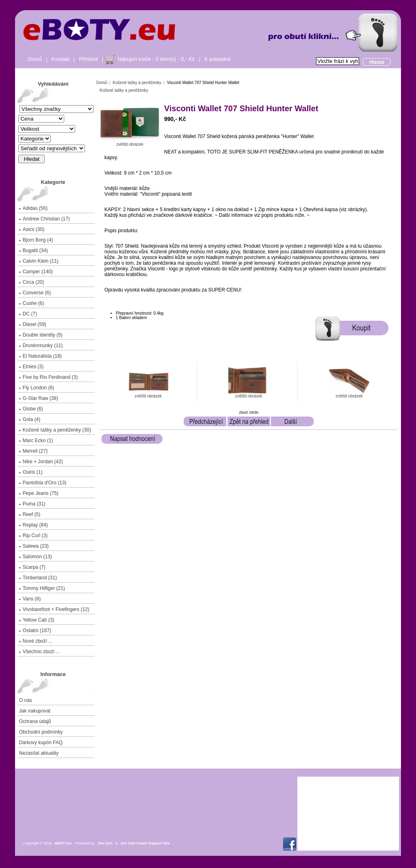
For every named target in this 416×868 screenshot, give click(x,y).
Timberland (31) (38, 578)
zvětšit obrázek (148, 394)
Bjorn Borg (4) (36, 240)
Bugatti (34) (34, 250)
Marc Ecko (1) (36, 440)
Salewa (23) (34, 546)
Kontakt (61, 59)
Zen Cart (105, 843)
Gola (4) (30, 419)
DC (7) (28, 314)
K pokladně (218, 59)
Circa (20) (32, 282)
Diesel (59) (33, 324)
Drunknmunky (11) (41, 345)
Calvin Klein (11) (39, 261)
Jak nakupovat (35, 711)
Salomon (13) (36, 557)
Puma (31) (32, 504)
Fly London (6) (37, 388)
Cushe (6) (32, 303)
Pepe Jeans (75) (39, 493)
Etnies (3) (31, 367)
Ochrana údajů (35, 721)
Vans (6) (30, 599)
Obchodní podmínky (41, 732)
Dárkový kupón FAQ (41, 743)
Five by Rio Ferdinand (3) (48, 377)
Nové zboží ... (36, 641)
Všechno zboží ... (40, 652)
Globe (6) (31, 409)
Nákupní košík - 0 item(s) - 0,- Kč (156, 59)
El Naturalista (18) (40, 356)
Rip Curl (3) (33, 535)
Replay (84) (34, 525)
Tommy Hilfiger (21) (42, 588)
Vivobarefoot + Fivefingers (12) (54, 609)
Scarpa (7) (32, 567)
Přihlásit (89, 59)
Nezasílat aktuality (39, 753)
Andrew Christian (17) (44, 219)
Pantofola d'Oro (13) (43, 483)
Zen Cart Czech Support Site (145, 843)
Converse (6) (35, 293)
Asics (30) (32, 229)
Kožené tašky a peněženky (137, 83)
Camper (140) (36, 272)
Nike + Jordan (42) (41, 462)
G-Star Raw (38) (39, 398)
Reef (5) (30, 514)
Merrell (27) (33, 451)
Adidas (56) (33, 208)
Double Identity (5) (41, 335)
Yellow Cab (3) (37, 620)
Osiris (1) (31, 472)
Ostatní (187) (35, 630)
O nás (26, 700)
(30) (55, 430)
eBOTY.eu (63, 843)
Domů (35, 59)
